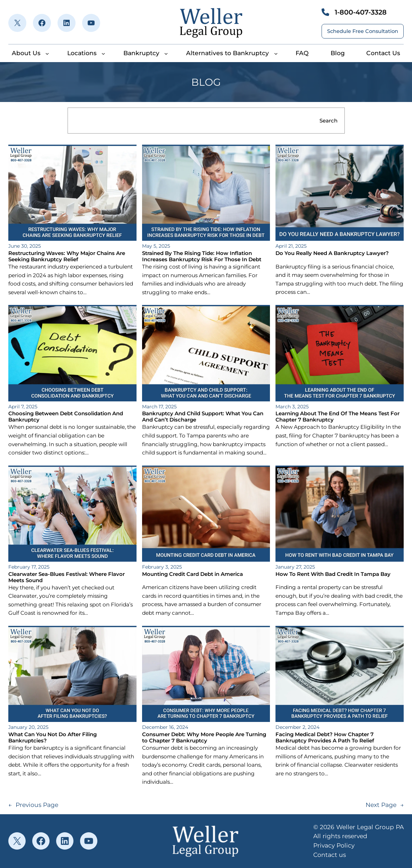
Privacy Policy (334, 845)
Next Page (385, 805)
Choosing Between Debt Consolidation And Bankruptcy (66, 417)
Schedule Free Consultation (363, 31)
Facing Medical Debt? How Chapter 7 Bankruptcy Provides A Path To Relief (325, 738)
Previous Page (33, 805)
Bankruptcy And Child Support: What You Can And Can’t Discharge (203, 417)
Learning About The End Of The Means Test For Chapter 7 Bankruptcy (338, 417)
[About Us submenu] (47, 53)
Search (328, 121)
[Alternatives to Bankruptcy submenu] (276, 53)
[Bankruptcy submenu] (166, 53)
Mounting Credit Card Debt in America (192, 574)
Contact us (330, 855)
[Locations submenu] (103, 53)
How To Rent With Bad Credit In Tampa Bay (333, 574)
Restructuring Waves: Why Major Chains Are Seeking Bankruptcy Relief (67, 256)
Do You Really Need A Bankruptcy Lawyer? (332, 253)
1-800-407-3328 (361, 12)
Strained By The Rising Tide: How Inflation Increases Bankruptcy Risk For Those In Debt (202, 256)
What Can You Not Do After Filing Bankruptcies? (52, 738)
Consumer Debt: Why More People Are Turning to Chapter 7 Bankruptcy (204, 738)
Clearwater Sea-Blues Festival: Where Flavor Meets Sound (67, 577)
